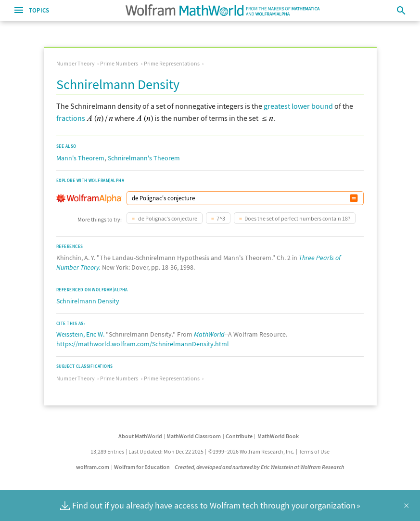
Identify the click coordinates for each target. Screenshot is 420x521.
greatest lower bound (298, 106)
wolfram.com (93, 467)
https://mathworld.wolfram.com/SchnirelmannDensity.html (143, 344)
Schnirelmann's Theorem (144, 158)
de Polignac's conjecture (167, 218)
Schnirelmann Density (88, 301)
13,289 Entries (107, 451)
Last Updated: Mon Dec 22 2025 (166, 451)
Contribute (239, 436)
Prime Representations (172, 63)
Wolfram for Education (142, 467)
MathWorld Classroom (194, 436)
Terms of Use (314, 451)
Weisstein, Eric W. (80, 334)
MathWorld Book (278, 436)
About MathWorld (140, 436)
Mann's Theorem (80, 158)
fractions (71, 118)
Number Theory (76, 63)
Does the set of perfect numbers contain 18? (297, 218)
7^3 (221, 218)
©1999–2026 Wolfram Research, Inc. (251, 451)
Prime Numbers (119, 63)
